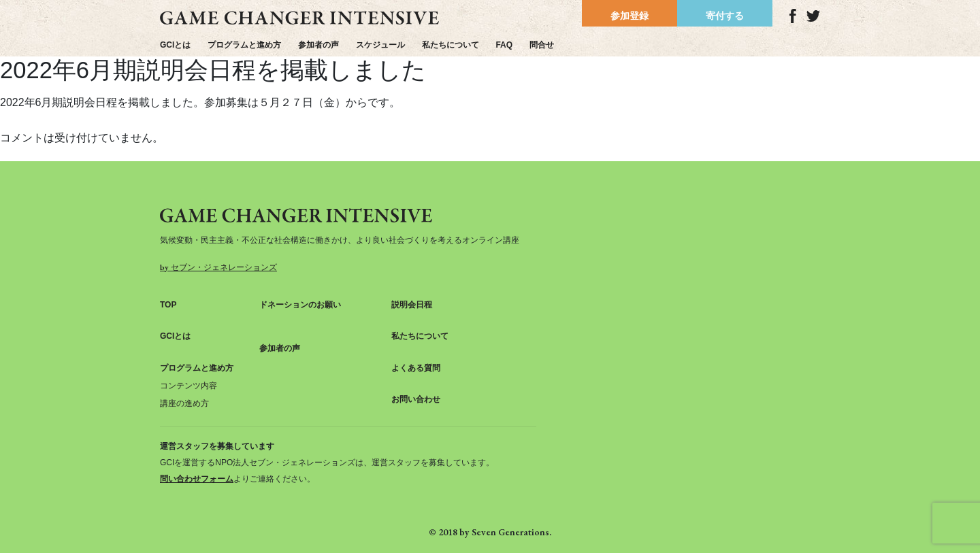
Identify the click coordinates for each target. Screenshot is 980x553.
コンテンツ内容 (189, 386)
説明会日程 (412, 305)
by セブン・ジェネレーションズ (218, 267)
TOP (168, 305)
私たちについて (451, 45)
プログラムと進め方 (244, 45)
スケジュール (380, 45)
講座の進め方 (184, 403)
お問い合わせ (416, 399)
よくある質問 (416, 368)
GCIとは (175, 45)
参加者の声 (318, 45)
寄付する (725, 16)
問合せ (542, 45)
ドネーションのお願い (300, 305)
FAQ (504, 45)
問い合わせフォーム (197, 479)
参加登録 (630, 16)
